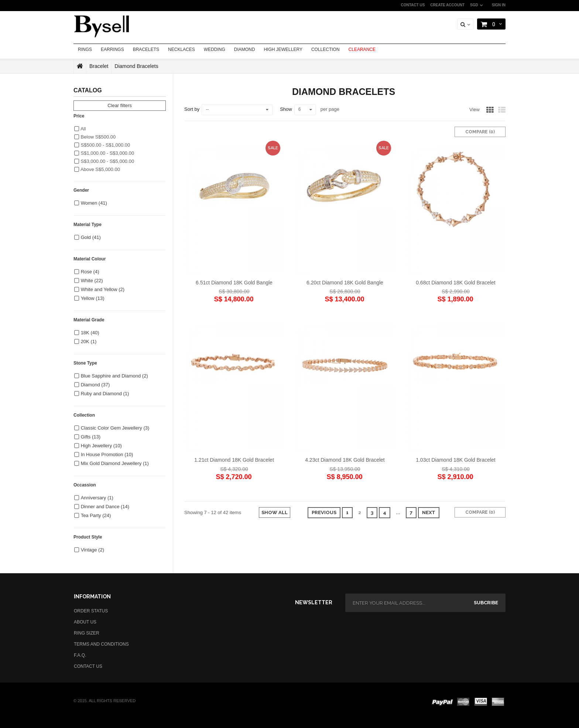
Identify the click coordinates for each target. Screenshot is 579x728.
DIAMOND (245, 49)
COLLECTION (326, 49)
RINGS (85, 49)
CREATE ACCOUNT (447, 5)
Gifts (91, 437)
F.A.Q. (80, 655)
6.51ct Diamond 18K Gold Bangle (234, 283)
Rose (90, 272)
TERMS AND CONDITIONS (101, 644)
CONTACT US (413, 5)
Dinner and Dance (105, 507)
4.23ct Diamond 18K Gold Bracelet (345, 460)
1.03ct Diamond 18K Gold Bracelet (456, 460)
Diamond (95, 385)
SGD (474, 5)
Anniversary (97, 498)
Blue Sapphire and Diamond (114, 376)
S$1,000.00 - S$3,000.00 (104, 153)
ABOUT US (85, 622)
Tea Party (96, 515)
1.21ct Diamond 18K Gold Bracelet (234, 460)
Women (94, 203)
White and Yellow (103, 289)
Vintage (92, 550)
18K (90, 333)
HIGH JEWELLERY (283, 49)
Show (286, 109)
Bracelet (99, 66)
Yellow (93, 298)
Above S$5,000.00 (97, 169)
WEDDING (215, 49)
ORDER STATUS (91, 611)
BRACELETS (146, 49)
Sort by (192, 109)
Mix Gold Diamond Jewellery (115, 463)
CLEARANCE (362, 49)
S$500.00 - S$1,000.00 (102, 145)
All (80, 129)
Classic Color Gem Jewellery (115, 428)
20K (89, 341)
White (92, 281)
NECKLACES (181, 49)
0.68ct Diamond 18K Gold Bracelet (456, 283)
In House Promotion (107, 454)
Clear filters (120, 105)
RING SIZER (87, 633)
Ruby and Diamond (105, 394)
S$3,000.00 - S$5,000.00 (104, 161)
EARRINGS (112, 49)
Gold (91, 237)
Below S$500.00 (95, 137)
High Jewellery (101, 446)
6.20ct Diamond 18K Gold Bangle (345, 283)
